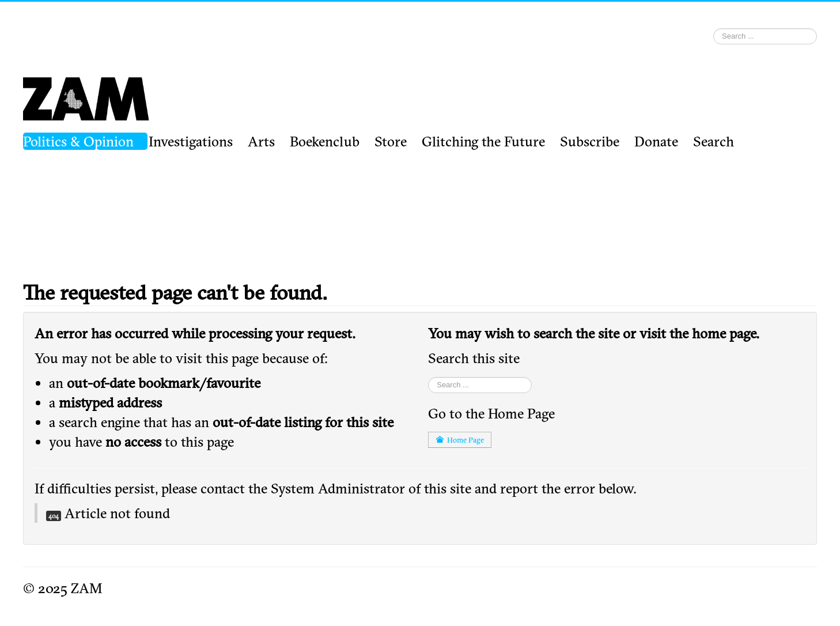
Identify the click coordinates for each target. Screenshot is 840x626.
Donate (656, 141)
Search (714, 141)
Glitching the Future (483, 141)
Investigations (191, 141)
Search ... (714, 25)
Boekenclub (325, 141)
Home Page (460, 440)
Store (391, 141)
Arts (261, 141)
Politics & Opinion (78, 141)
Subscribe (590, 141)
